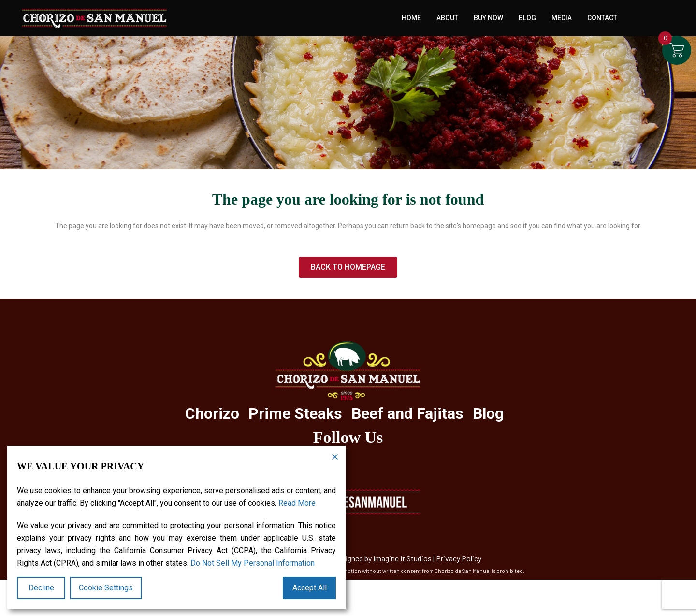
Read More (297, 503)
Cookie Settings (106, 588)
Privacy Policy (459, 558)
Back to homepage (348, 267)
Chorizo (212, 413)
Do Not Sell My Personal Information (253, 563)
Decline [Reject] (41, 588)
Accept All (310, 588)
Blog (488, 413)
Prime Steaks (295, 413)
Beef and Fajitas (407, 413)
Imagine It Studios (402, 558)
